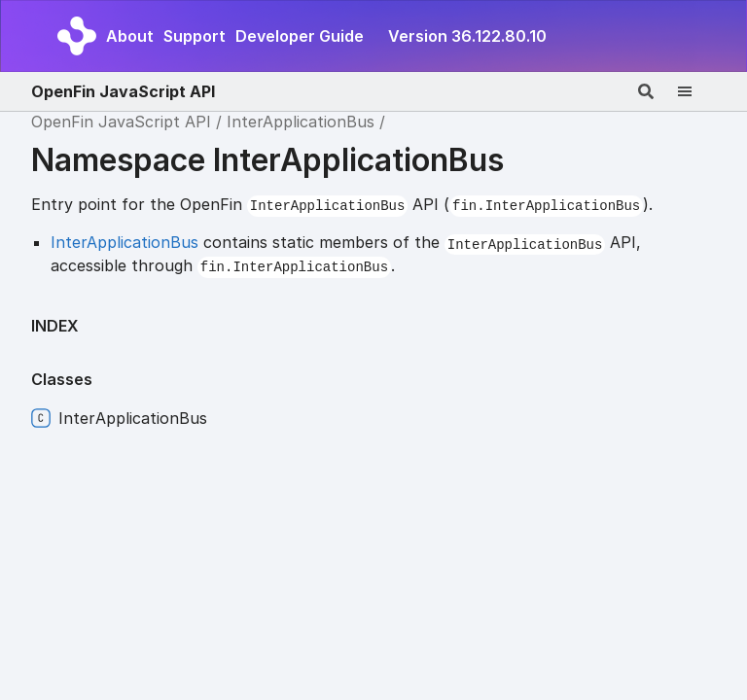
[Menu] (696, 91)
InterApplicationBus (301, 122)
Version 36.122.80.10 (467, 36)
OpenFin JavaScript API (123, 91)
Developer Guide (300, 36)
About (130, 36)
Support (195, 36)
